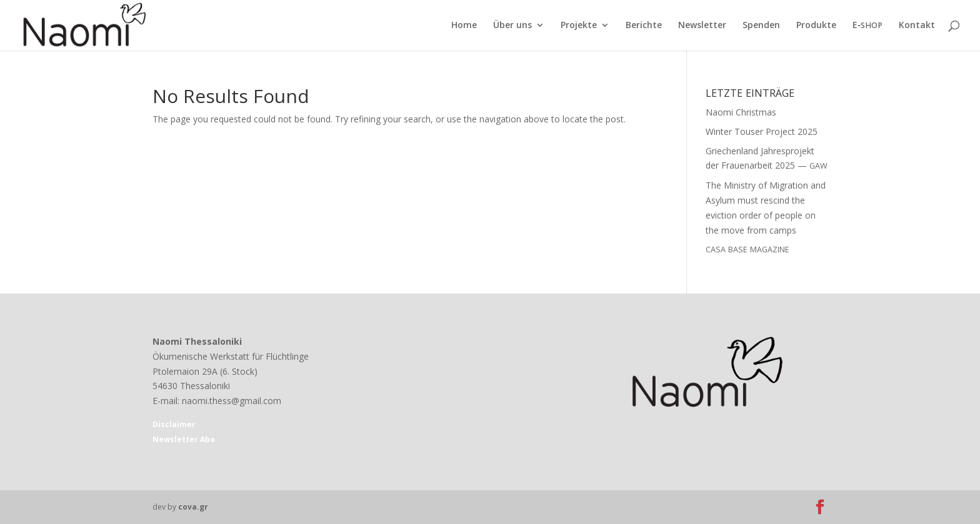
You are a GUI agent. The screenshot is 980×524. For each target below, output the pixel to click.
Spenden (761, 26)
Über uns (512, 26)
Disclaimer (174, 424)
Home (464, 26)
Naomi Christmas (741, 112)
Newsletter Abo (184, 439)
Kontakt (917, 26)
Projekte (579, 26)
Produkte (816, 26)
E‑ (867, 26)
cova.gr (193, 507)
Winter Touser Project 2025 (762, 131)
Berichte (644, 26)
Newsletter (702, 26)
